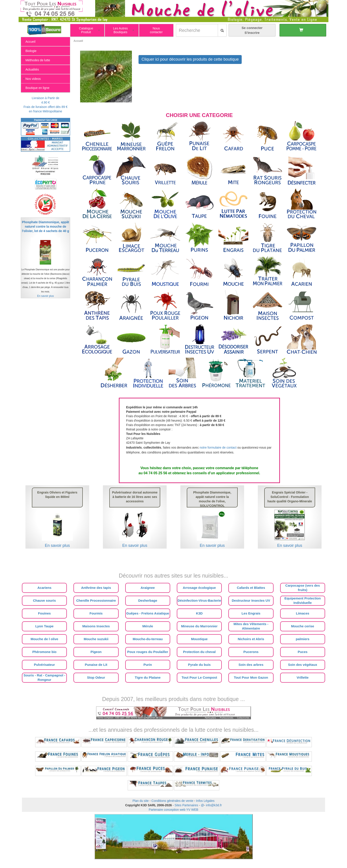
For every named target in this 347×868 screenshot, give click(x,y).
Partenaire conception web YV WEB (173, 810)
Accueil (78, 41)
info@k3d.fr (214, 805)
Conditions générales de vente (172, 801)
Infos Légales (205, 801)
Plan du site (141, 801)
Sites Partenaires (186, 805)
